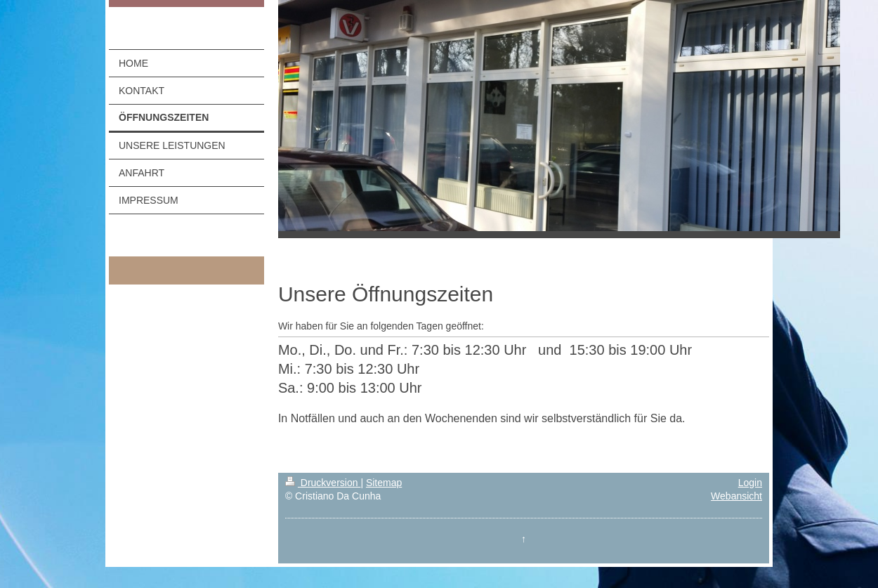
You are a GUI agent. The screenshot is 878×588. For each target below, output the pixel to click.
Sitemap (384, 483)
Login (750, 483)
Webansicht (736, 496)
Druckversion (323, 483)
